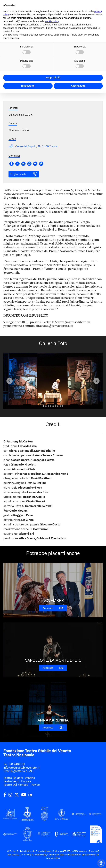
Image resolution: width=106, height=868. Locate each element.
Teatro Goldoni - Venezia (19, 778)
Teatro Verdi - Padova (17, 781)
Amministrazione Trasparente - (65, 855)
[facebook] (5, 796)
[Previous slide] (10, 381)
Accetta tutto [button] (78, 86)
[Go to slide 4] (51, 406)
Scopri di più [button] (53, 78)
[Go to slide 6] (55, 406)
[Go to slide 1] (43, 406)
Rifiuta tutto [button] (28, 86)
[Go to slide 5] (53, 406)
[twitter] (17, 796)
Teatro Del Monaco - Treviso (22, 785)
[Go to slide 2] (46, 406)
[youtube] (24, 796)
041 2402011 (17, 764)
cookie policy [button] (52, 21)
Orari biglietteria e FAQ (18, 771)
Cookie (37, 855)
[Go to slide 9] (63, 406)
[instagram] (10, 796)
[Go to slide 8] (60, 406)
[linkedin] (30, 796)
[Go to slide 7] (58, 406)
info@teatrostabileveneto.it (21, 768)
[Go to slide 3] (48, 406)
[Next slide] (96, 381)
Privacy (28, 855)
